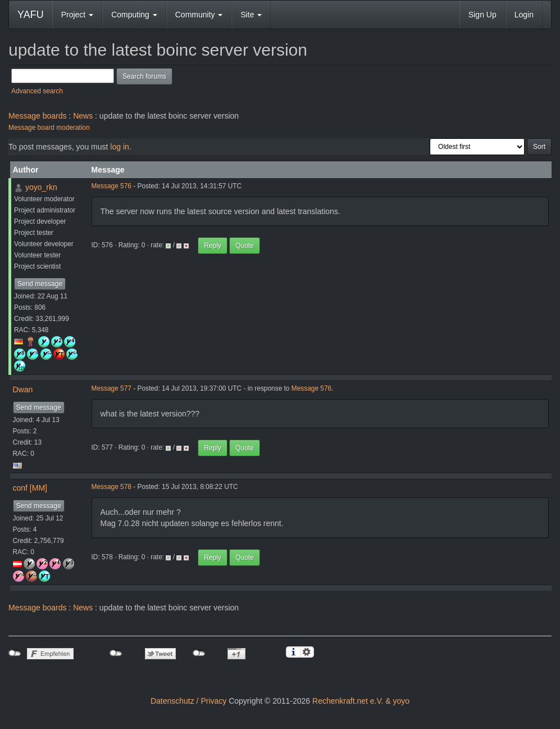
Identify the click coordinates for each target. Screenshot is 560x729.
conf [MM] (30, 488)
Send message (40, 284)
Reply (213, 246)
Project (77, 15)
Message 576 (111, 186)
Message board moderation (49, 128)
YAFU (31, 15)
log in (119, 147)
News (83, 116)
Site (251, 15)
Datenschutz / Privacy (188, 701)
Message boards (38, 116)
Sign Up (482, 15)
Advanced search (37, 91)
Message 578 (111, 487)
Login (524, 15)
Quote (245, 246)
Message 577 (111, 388)
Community (199, 15)
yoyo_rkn (41, 187)
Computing (134, 15)
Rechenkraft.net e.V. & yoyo (361, 701)
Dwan (23, 390)
